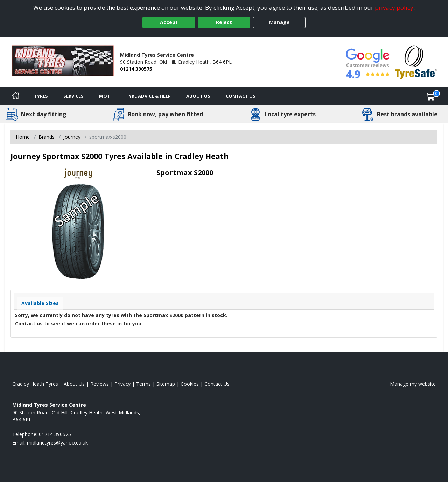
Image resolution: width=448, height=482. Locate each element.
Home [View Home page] (23, 137)
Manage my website (413, 384)
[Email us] (57, 443)
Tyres (41, 96)
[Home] (16, 96)
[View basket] (431, 96)
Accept (169, 22)
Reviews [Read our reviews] (100, 384)
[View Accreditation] (416, 61)
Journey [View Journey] (72, 137)
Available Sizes (40, 303)
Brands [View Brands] (47, 137)
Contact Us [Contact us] (241, 96)
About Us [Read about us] (74, 384)
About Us (198, 96)
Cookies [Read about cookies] (190, 384)
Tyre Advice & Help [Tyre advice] (148, 96)
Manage (279, 22)
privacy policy (394, 8)
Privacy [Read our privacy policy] (122, 384)
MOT (105, 96)
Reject (224, 22)
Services (73, 96)
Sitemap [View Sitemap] (166, 384)
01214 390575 (136, 69)
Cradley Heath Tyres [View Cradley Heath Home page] (35, 384)
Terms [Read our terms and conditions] (143, 384)
